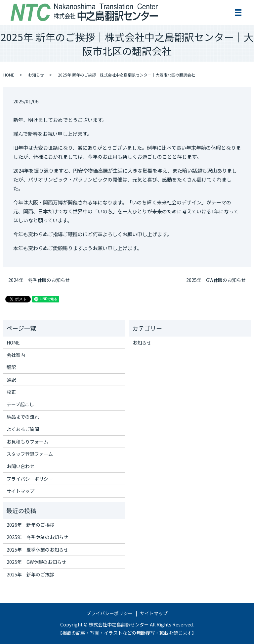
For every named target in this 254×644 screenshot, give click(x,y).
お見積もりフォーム (27, 442)
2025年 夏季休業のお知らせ (37, 550)
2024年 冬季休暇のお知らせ (39, 280)
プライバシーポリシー (30, 479)
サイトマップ (21, 491)
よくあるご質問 (23, 429)
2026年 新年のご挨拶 (30, 525)
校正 (11, 392)
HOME (9, 75)
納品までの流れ (23, 417)
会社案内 (16, 355)
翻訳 (11, 367)
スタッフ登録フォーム (30, 454)
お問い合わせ (21, 466)
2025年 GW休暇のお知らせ (216, 280)
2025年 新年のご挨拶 (30, 574)
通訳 (11, 380)
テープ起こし (20, 404)
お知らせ (36, 75)
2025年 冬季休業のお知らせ (37, 537)
